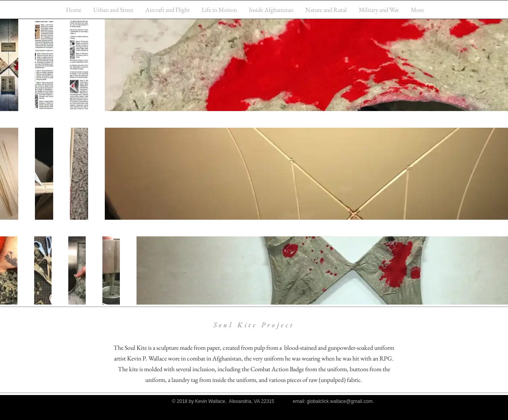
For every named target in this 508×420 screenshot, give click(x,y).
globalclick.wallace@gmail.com (340, 401)
